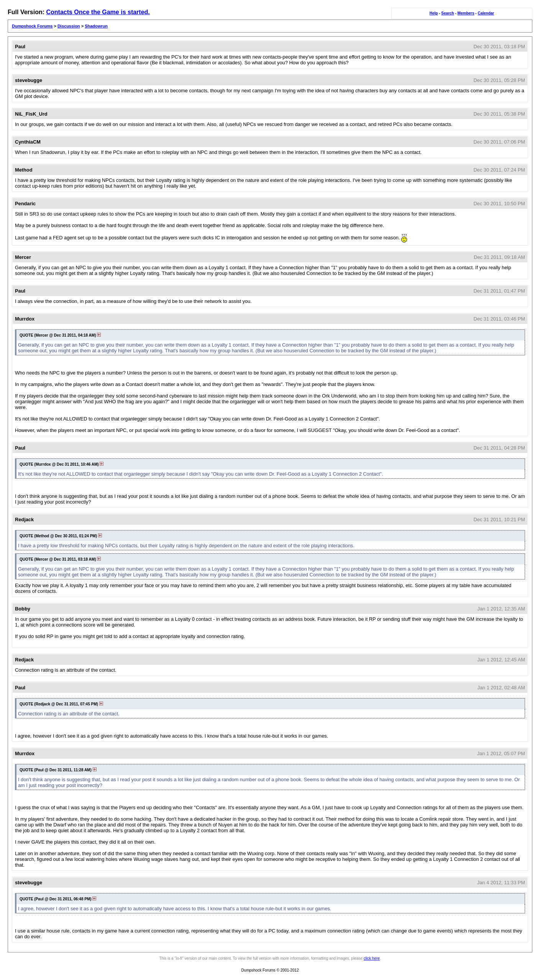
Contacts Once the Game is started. (98, 12)
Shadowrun (96, 26)
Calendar (486, 13)
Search (447, 13)
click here (372, 958)
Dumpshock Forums (32, 26)
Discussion (69, 26)
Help (434, 13)
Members (466, 13)
